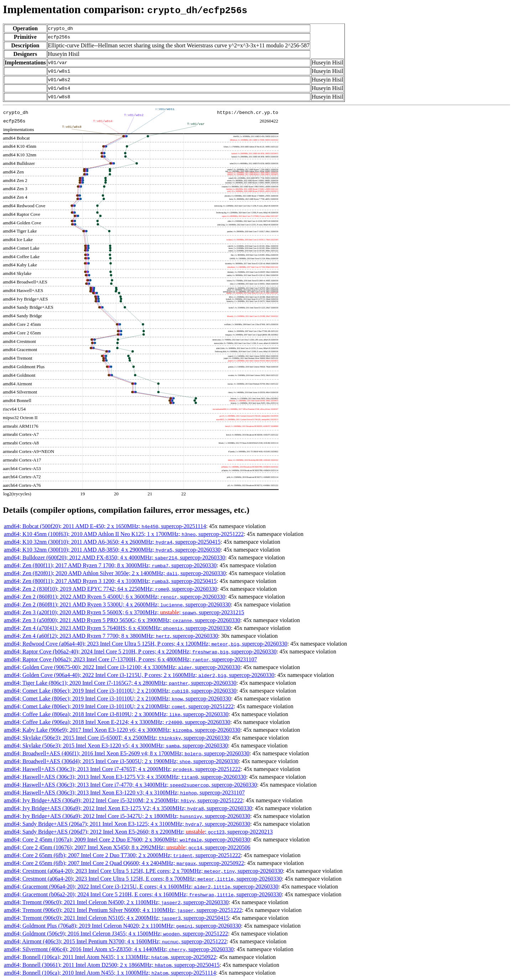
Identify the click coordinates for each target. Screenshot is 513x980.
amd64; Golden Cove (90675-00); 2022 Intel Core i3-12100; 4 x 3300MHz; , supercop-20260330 (122, 667)
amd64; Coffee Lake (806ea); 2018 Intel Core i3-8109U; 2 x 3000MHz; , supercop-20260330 (116, 714)
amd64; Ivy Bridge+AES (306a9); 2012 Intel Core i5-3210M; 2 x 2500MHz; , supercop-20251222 (123, 800)
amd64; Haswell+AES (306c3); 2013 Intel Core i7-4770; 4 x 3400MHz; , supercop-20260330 (130, 785)
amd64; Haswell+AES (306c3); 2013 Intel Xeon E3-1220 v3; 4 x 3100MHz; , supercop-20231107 (124, 793)
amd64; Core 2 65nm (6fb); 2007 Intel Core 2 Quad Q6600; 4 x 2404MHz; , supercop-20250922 (124, 863)
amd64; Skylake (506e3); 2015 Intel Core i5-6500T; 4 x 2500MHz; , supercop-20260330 (116, 738)
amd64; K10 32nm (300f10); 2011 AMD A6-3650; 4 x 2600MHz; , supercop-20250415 (112, 542)
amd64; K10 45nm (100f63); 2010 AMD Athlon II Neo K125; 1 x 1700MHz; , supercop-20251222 (124, 534)
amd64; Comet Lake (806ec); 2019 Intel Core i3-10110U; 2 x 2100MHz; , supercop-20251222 (119, 706)
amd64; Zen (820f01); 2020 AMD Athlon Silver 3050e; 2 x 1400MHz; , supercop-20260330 (115, 573)
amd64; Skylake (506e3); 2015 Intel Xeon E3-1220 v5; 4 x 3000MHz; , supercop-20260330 (116, 746)
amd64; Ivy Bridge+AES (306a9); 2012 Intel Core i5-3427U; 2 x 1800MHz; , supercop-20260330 (127, 816)
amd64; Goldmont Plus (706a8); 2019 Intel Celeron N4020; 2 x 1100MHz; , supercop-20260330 (122, 926)
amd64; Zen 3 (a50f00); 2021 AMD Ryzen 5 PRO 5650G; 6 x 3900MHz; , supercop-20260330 (122, 620)
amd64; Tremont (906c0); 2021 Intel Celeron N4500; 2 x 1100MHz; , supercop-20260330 (116, 902)
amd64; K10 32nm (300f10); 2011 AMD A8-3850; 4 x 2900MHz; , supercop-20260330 (112, 550)
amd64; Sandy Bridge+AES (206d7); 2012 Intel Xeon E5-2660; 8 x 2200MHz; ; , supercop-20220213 (138, 832)
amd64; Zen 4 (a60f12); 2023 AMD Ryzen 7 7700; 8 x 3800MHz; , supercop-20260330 (111, 636)
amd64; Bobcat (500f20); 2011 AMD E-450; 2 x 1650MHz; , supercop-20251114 (105, 526)
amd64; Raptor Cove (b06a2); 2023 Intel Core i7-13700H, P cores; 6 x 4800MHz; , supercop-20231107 (130, 659)
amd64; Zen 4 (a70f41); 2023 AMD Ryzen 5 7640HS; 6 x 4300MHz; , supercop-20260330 (117, 628)
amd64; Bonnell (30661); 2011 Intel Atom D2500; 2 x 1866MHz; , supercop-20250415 (112, 965)
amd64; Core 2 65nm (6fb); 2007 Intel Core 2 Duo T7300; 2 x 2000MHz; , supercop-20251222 (122, 855)
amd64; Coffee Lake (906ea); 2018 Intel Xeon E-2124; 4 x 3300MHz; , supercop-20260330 (117, 722)
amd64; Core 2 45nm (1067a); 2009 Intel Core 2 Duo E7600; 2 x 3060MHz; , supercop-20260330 (127, 840)
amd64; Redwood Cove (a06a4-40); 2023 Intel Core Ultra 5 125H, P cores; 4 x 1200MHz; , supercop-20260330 (146, 644)
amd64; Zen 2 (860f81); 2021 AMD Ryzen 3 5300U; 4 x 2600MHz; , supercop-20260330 (117, 604)
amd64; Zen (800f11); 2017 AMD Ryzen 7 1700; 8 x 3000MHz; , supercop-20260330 (110, 565)
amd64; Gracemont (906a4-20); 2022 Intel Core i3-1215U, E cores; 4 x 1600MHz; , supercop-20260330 (141, 887)
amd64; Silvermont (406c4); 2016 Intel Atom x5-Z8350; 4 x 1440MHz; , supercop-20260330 (119, 949)
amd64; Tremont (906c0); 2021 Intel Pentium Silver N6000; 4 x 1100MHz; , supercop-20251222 (123, 910)
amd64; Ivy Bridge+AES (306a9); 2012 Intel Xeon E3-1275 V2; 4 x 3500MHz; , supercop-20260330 (128, 808)
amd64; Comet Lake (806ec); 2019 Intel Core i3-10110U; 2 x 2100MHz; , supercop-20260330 (120, 691)
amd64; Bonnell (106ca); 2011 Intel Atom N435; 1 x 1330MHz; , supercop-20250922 (110, 957)
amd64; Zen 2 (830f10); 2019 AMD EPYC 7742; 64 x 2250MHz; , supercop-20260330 (111, 589)
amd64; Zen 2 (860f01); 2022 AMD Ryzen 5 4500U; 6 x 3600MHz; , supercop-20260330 (115, 597)
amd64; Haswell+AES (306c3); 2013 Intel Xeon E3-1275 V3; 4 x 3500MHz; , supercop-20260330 (125, 777)
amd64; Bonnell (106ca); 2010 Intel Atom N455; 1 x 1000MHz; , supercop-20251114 (110, 973)
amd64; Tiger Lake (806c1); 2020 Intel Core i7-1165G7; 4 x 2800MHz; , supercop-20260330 (120, 683)
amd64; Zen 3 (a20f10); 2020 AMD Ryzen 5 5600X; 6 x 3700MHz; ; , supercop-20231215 (124, 612)
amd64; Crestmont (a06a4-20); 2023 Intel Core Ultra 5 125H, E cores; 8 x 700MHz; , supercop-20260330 (143, 879)
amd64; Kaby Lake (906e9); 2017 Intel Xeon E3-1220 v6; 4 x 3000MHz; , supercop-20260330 (122, 730)
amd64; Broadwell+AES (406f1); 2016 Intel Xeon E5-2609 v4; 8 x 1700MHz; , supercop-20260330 (127, 753)
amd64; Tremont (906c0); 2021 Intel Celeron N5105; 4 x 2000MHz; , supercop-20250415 (116, 918)
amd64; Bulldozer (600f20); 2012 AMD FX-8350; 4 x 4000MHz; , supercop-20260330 (115, 557)
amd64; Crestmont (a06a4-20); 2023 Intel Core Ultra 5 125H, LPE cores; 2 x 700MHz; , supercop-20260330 (143, 871)
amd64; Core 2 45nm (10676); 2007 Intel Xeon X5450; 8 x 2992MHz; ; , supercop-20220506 (127, 847)
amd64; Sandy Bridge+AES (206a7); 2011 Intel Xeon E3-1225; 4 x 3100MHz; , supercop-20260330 (127, 824)
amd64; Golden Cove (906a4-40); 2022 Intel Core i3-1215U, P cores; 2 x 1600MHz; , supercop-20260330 (139, 675)
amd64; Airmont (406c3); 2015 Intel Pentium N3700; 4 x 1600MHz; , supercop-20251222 (115, 941)
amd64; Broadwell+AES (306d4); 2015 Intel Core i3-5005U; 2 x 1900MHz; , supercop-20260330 (121, 761)
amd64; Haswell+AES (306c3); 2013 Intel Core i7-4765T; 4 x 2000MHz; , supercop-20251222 (122, 769)
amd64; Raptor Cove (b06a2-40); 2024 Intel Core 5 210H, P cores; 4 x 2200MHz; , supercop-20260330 (140, 651)
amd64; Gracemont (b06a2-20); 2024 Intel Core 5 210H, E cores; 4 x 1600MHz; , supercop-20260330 (143, 894)
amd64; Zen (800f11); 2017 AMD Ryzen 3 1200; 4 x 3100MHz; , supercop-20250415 (110, 581)
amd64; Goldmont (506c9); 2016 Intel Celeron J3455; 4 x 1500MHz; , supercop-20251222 (116, 934)
